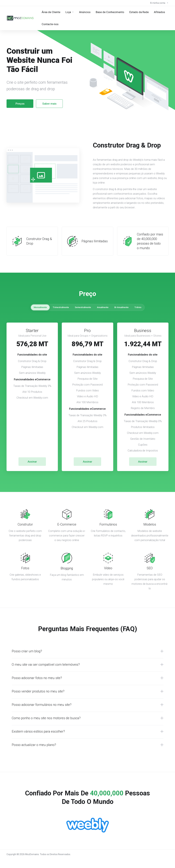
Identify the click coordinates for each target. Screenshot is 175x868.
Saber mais (49, 104)
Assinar (32, 462)
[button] (88, 651)
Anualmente (103, 307)
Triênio (138, 307)
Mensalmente (40, 307)
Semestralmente (83, 307)
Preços (20, 104)
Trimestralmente (61, 307)
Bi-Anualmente (121, 307)
